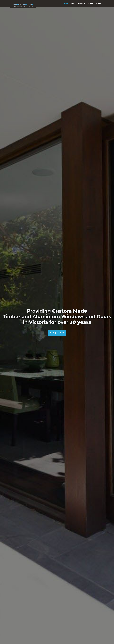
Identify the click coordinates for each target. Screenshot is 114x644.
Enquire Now (57, 333)
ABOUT (73, 4)
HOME (66, 4)
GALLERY (91, 4)
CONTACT (99, 4)
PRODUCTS (81, 4)
